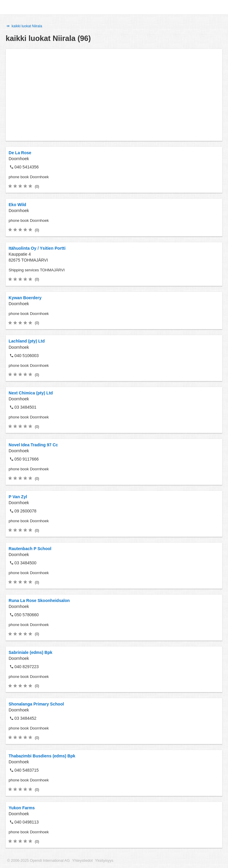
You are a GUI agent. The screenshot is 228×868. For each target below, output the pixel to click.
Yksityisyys (104, 861)
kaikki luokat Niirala (24, 26)
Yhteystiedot (82, 861)
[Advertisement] (114, 95)
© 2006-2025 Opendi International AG (38, 861)
